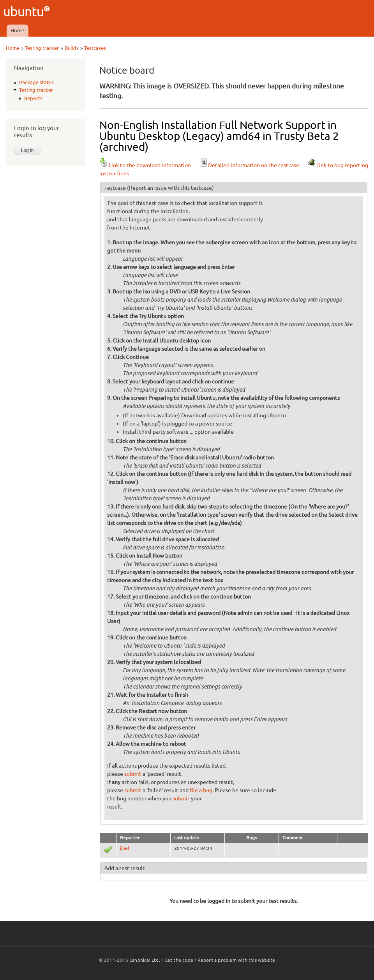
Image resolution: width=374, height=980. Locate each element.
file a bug (201, 790)
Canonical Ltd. (145, 960)
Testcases (95, 48)
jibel (124, 848)
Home (17, 30)
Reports (33, 98)
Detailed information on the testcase (249, 165)
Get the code (179, 960)
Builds (72, 48)
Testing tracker (42, 48)
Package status (36, 82)
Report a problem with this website (236, 960)
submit (133, 774)
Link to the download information (145, 165)
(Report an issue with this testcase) (170, 188)
